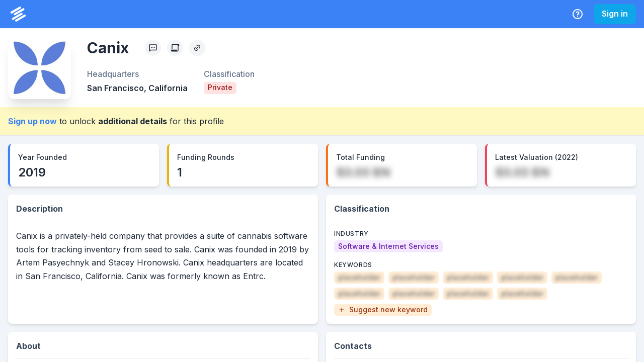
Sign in (615, 14)
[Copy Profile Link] (197, 48)
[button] (383, 310)
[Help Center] (578, 14)
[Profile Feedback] (153, 48)
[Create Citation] (175, 48)
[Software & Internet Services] (388, 246)
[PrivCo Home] (18, 14)
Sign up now (32, 121)
